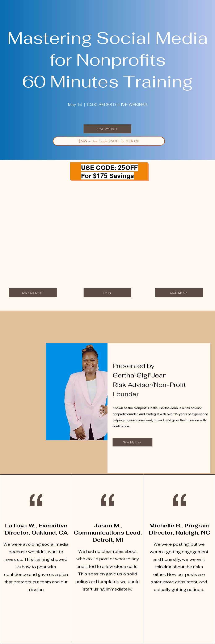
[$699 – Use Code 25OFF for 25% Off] (109, 141)
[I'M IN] (107, 293)
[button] (107, 129)
